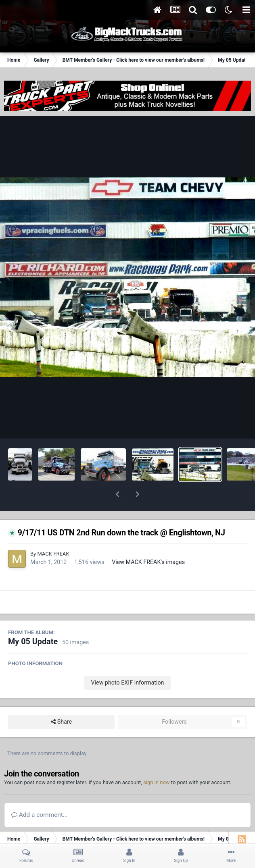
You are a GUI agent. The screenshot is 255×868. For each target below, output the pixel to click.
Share (61, 701)
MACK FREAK (53, 533)
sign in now (157, 761)
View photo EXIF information (127, 662)
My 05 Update (33, 621)
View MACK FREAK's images (148, 541)
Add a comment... (40, 794)
